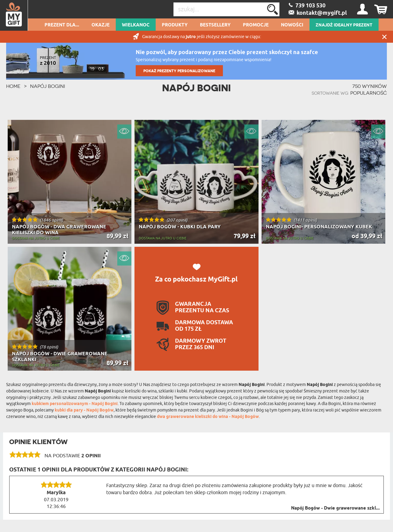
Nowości (292, 25)
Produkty (175, 25)
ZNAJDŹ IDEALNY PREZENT (344, 25)
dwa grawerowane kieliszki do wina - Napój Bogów (208, 417)
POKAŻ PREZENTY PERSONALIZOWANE (179, 71)
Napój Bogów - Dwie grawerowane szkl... (335, 508)
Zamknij (384, 37)
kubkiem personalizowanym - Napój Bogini (75, 404)
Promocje (256, 25)
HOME (13, 86)
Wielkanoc (136, 25)
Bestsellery (215, 25)
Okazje (101, 25)
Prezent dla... (62, 25)
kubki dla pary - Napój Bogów (84, 410)
